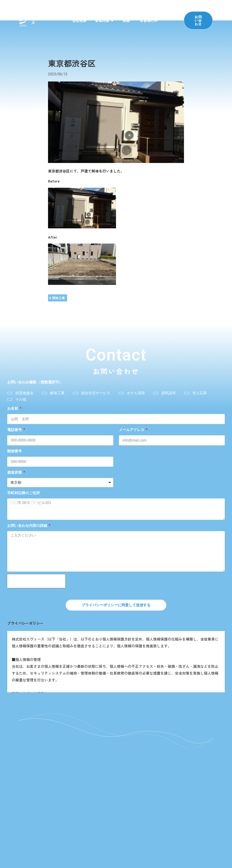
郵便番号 (14, 451)
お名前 (13, 408)
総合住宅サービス (96, 393)
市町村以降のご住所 (24, 493)
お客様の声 (149, 20)
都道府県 (15, 472)
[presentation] (36, 581)
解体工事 (57, 393)
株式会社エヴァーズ (47, 20)
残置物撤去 (24, 393)
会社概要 (79, 20)
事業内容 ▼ (104, 20)
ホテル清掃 (136, 393)
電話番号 (15, 430)
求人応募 (200, 393)
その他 (21, 399)
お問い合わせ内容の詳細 (28, 526)
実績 (126, 20)
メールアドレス (132, 430)
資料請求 (169, 393)
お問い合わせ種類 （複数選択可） (35, 382)
